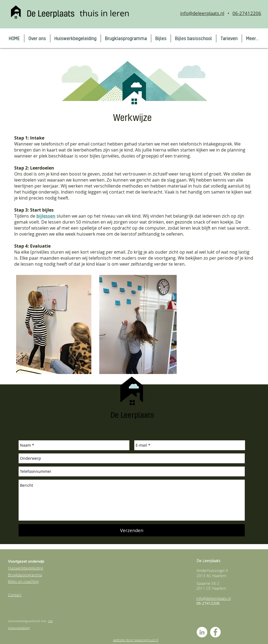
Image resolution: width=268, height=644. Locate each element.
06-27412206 (247, 13)
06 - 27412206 (217, 431)
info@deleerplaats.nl (202, 13)
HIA (50, 621)
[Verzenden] (132, 530)
